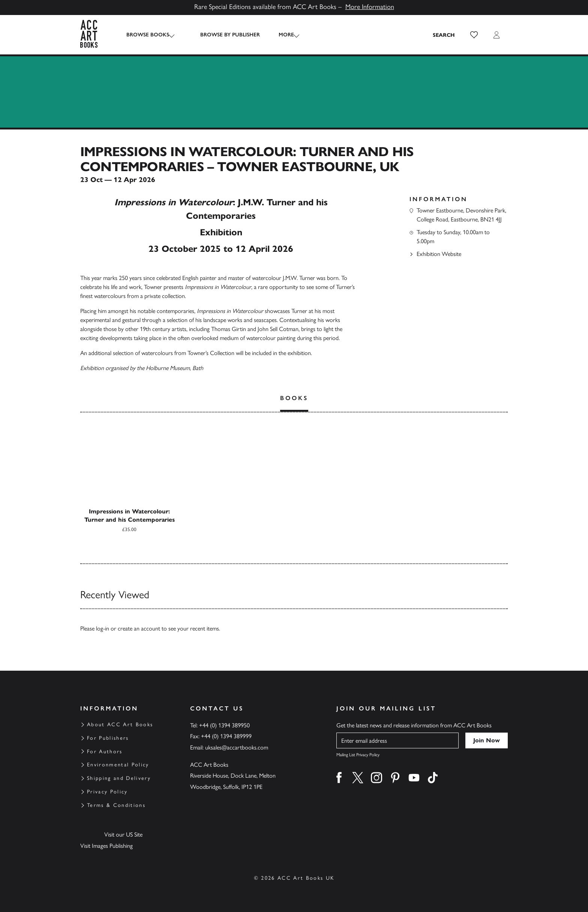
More (280, 35)
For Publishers (108, 738)
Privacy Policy (107, 792)
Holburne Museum (168, 368)
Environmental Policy (118, 765)
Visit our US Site (123, 834)
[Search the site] (444, 35)
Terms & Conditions (116, 805)
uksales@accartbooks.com (237, 747)
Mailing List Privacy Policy (358, 755)
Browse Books (148, 35)
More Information (370, 7)
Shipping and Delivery (119, 778)
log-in (103, 628)
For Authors (105, 752)
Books (294, 398)
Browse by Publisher (223, 35)
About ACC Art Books (120, 725)
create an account (139, 628)
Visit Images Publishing (106, 846)
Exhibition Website (439, 254)
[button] (474, 35)
